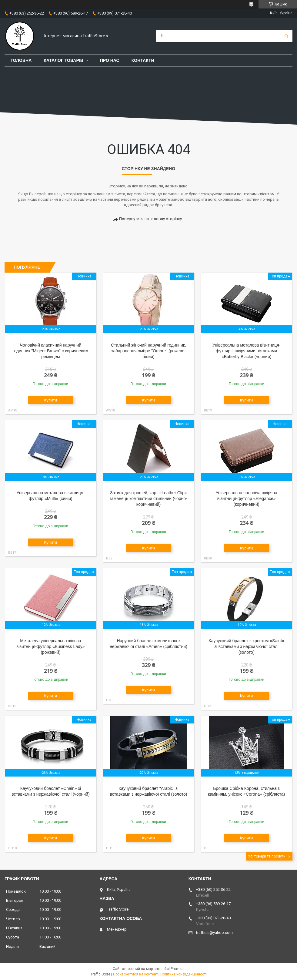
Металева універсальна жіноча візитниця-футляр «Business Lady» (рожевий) (51, 646)
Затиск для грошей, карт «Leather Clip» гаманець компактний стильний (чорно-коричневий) (148, 498)
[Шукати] (286, 36)
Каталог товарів (63, 60)
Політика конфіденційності (184, 974)
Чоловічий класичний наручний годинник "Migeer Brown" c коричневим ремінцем (51, 351)
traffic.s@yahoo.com (214, 933)
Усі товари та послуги (267, 856)
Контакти (143, 60)
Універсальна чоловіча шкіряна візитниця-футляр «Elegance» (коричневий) (247, 498)
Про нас (110, 60)
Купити (51, 400)
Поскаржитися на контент (135, 974)
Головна (21, 60)
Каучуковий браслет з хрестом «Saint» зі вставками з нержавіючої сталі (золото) (246, 646)
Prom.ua (178, 969)
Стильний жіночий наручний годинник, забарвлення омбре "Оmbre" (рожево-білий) (148, 351)
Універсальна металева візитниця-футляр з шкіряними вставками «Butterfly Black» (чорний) (247, 351)
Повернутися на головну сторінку (150, 219)
